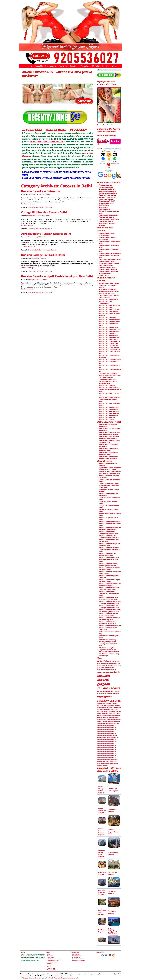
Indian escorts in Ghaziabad (108, 271)
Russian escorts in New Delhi (109, 407)
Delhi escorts (103, 207)
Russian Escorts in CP (106, 307)
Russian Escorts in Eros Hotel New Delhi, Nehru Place (109, 589)
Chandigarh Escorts (85, 978)
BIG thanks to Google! (106, 648)
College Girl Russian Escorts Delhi (44, 212)
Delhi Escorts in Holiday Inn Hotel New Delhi (108, 449)
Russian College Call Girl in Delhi (43, 255)
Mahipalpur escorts (106, 187)
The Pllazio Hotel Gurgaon (102, 912)
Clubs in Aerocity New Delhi (109, 484)
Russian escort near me (107, 385)
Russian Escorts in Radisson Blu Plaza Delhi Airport (110, 585)
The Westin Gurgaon (112, 912)
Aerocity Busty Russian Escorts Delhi (46, 234)
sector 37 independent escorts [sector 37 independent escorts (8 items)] (107, 736)
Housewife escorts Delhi (107, 197)
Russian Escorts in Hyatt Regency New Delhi (107, 555)
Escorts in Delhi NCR (106, 265)
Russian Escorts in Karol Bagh (109, 319)
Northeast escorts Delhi (107, 191)
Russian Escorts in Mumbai (108, 415)
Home (30, 66)
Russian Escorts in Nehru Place (110, 329)
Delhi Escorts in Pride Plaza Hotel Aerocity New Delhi (108, 457)
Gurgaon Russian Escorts (48, 250)
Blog (114, 66)
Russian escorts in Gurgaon (78, 960)
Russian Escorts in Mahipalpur (109, 321)
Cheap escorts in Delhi (107, 201)
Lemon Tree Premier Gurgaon (101, 832)
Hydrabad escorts (105, 273)
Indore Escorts (104, 275)
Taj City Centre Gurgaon (113, 854)
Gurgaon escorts (76, 957)
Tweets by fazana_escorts (106, 131)
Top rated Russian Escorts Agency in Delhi (108, 382)
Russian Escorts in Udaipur (108, 339)
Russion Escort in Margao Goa (109, 349)
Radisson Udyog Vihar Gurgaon (101, 854)
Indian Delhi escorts (106, 221)
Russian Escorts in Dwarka (108, 311)
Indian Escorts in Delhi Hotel (109, 219)
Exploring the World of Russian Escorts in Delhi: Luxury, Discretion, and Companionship (110, 470)
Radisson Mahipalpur (112, 930)
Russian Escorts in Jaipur (107, 317)
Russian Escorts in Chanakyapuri (105, 302)
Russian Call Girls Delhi (107, 293)
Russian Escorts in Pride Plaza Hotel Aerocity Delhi (109, 619)
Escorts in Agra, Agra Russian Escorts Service (109, 296)
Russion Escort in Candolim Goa (110, 359)
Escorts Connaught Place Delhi (110, 259)
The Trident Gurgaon (102, 931)
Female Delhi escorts (106, 217)
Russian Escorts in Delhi (69, 66)
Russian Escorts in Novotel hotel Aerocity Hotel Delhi (108, 599)
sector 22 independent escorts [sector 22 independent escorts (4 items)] (106, 721)
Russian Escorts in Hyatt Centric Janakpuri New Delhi (57, 276)
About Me (39, 66)
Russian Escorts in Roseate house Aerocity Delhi (108, 615)
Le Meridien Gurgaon (112, 810)
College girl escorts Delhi (108, 193)
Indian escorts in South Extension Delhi (107, 234)
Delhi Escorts (51, 66)
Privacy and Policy (51, 968)
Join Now (49, 965)
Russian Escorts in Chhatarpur (109, 305)
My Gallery (85, 66)
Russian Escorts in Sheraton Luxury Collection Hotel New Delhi (109, 550)
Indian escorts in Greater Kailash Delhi (107, 238)
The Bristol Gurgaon (102, 873)
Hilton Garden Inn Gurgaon (102, 810)
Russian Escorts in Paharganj (109, 331)
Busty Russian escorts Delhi (109, 291)
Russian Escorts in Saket (107, 333)
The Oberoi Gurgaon (112, 892)
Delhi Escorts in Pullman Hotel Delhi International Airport (110, 433)
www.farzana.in (73, 978)
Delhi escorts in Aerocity (107, 640)
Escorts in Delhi (33, 207)
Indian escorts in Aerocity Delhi (110, 253)
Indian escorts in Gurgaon (108, 269)
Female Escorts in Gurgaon (58, 978)
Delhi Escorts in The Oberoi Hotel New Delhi (108, 453)
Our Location (50, 956)
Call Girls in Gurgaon (53, 962)
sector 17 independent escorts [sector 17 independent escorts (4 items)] (111, 719)
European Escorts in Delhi (108, 373)
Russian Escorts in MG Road (108, 327)
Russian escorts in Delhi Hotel (109, 387)
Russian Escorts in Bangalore (109, 411)
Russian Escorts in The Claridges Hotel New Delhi (108, 533)
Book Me (106, 66)
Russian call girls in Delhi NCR (109, 397)
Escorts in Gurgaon (46, 207)
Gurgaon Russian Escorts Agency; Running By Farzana (109, 651)
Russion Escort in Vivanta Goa (109, 341)
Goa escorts (103, 478)
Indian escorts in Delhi (107, 261)
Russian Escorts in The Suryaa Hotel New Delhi (109, 581)
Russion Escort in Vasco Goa (109, 343)
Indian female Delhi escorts (108, 215)
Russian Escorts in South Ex (108, 335)
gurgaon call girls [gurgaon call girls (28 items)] (111, 672)
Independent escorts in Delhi (109, 263)
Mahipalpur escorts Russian (109, 283)
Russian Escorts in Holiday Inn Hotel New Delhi (109, 569)
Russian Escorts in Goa (107, 417)
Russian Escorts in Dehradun (41, 191)
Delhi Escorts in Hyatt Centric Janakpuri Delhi (109, 441)
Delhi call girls (104, 205)
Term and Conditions (51, 970)
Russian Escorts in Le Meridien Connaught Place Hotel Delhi (109, 603)
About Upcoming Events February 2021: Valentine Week (108, 644)
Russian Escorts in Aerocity (108, 299)
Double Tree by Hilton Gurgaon (101, 790)
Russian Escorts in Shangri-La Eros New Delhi (109, 545)
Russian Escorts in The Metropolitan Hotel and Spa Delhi (109, 594)
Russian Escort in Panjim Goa (109, 347)
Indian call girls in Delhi (107, 267)
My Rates (96, 66)
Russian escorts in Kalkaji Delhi (110, 626)
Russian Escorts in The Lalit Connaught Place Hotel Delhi (109, 607)
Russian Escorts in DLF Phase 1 (109, 309)
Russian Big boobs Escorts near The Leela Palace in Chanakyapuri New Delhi (110, 377)
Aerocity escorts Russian (107, 289)
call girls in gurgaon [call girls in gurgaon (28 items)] (107, 661)
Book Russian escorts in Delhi (109, 474)
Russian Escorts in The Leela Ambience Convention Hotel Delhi (109, 560)
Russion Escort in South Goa (108, 345)
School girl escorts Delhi (107, 195)
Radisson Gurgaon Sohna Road (113, 832)
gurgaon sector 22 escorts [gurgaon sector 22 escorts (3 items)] (104, 703)
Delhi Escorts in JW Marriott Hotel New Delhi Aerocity (109, 437)
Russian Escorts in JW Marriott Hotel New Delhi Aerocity (110, 529)
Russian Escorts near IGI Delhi (109, 522)
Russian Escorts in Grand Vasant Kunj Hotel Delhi (107, 623)
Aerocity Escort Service (107, 189)
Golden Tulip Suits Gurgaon (113, 790)
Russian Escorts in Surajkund (109, 337)
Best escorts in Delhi (106, 203)
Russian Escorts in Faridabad (109, 413)
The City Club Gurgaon (112, 873)
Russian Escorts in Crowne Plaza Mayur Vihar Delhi (108, 565)
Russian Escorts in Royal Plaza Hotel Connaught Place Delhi (109, 611)
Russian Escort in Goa (106, 419)
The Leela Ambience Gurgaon (101, 892)
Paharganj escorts (105, 185)
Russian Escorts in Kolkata (108, 409)
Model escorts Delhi (106, 199)
